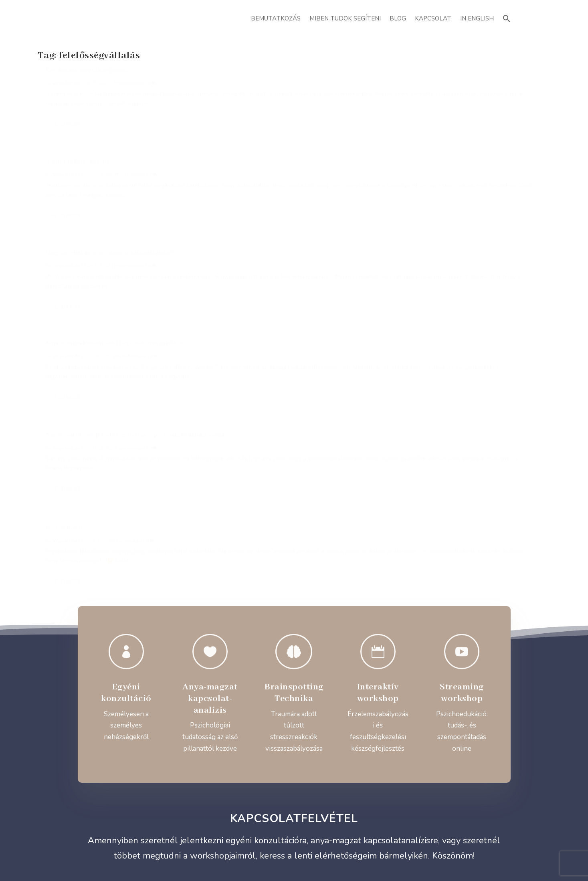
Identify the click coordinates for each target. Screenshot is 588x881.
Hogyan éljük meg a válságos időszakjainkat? (453, 79)
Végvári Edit (66, 92)
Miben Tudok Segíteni (345, 18)
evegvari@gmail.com (240, 611)
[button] (507, 17)
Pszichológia (128, 92)
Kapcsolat (433, 18)
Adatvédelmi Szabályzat (294, 803)
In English (477, 18)
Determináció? (409, 190)
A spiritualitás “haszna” (250, 79)
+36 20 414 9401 (132, 610)
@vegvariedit (348, 611)
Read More (67, 162)
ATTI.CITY (307, 857)
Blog (398, 18)
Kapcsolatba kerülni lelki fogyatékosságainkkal (114, 199)
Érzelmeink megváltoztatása (87, 79)
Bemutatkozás (276, 18)
